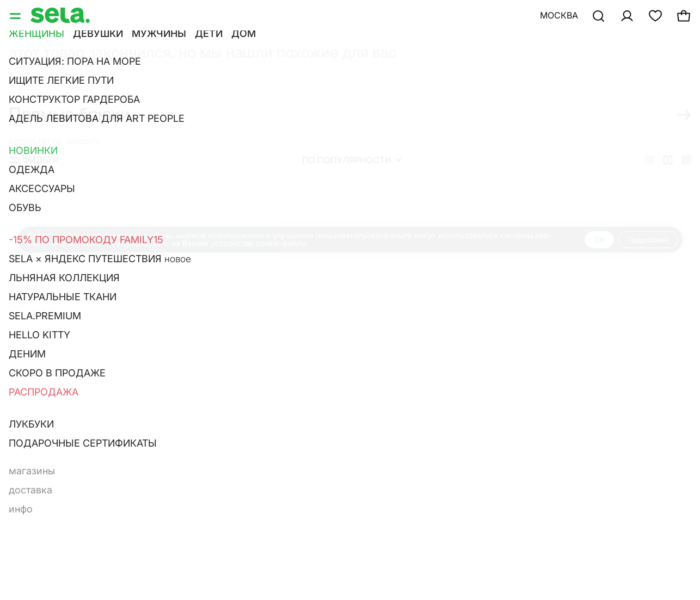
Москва (559, 15)
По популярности (352, 160)
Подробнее (648, 240)
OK (599, 240)
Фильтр (34, 160)
